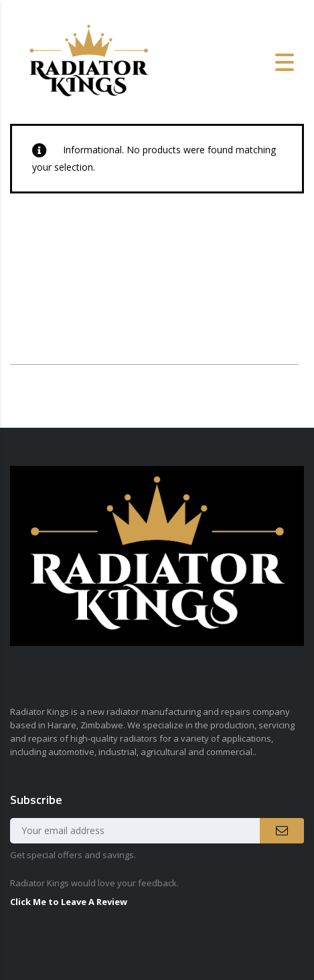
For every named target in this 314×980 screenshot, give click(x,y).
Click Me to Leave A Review (69, 902)
